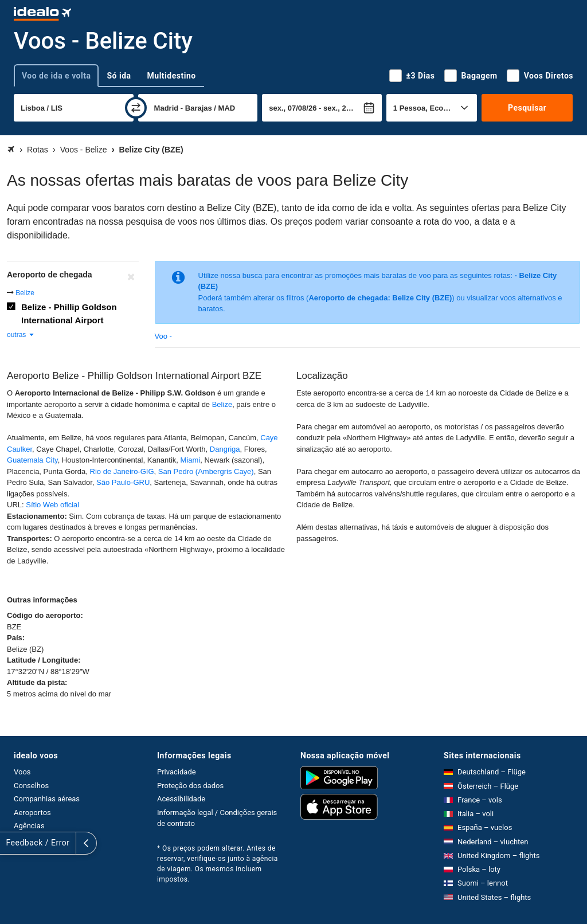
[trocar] (136, 108)
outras (21, 335)
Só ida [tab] (119, 76)
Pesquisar (527, 108)
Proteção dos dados (190, 786)
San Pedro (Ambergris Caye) (206, 471)
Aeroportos (32, 813)
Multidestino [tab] (172, 76)
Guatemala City (32, 460)
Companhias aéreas (47, 799)
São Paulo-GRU (123, 482)
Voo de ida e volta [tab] (56, 76)
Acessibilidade (181, 799)
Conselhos (31, 786)
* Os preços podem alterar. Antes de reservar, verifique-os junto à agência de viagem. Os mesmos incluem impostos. (218, 864)
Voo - (163, 336)
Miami (191, 460)
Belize (25, 293)
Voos (22, 772)
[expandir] (10, 843)
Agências (29, 826)
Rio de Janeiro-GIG (122, 471)
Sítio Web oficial (52, 505)
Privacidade (177, 772)
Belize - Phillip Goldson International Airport (69, 314)
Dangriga (225, 449)
